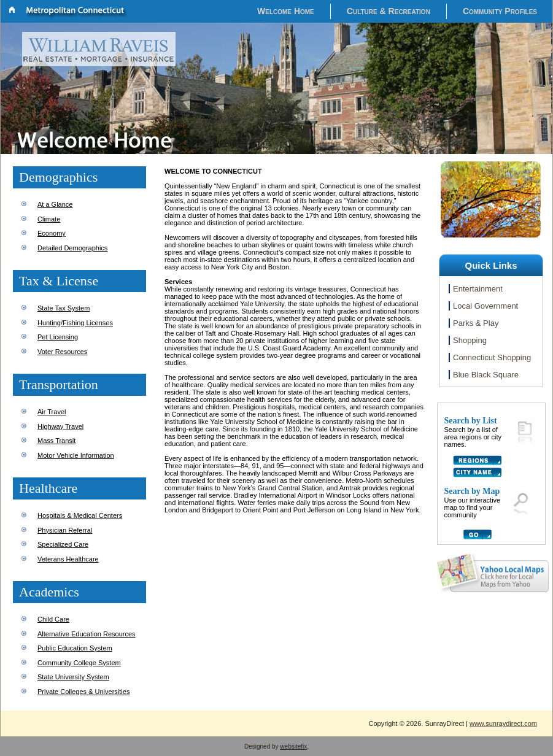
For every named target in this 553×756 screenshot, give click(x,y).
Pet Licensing (58, 337)
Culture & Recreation (389, 11)
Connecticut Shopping (492, 357)
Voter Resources (62, 352)
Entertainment (478, 289)
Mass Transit (56, 441)
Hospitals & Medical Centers (80, 515)
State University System (73, 677)
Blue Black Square (486, 375)
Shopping (470, 340)
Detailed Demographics (72, 248)
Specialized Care (63, 544)
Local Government (485, 306)
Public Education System (75, 648)
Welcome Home (286, 11)
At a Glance (55, 204)
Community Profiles (500, 11)
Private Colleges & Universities (83, 692)
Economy (52, 233)
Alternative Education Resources (87, 634)
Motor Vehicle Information (76, 455)
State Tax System (64, 308)
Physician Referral (65, 530)
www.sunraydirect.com (503, 723)
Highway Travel (60, 426)
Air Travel (52, 412)
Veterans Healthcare (68, 559)
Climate (49, 219)
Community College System (79, 663)
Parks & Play (476, 323)
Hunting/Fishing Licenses (75, 323)
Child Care (53, 619)
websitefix (293, 746)
